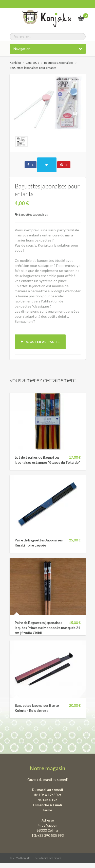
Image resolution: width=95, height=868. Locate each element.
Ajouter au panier (40, 342)
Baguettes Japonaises (33, 214)
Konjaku (15, 63)
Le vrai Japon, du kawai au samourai (69, 18)
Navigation (22, 49)
